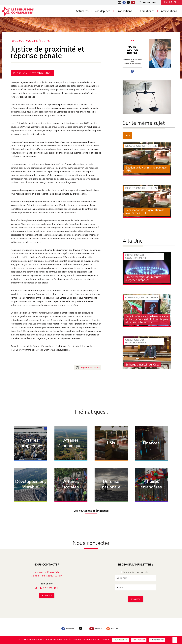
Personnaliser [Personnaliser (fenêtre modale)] (157, 640)
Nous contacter (171, 2)
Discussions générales (31, 41)
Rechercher (146, 3)
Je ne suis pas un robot (135, 569)
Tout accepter (120, 640)
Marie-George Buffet (133, 48)
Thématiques (146, 11)
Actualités (82, 11)
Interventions (169, 11)
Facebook (66, 626)
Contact (48, 593)
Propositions (124, 11)
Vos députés (102, 11)
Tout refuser (139, 640)
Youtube (96, 626)
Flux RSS (114, 626)
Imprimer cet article (90, 368)
